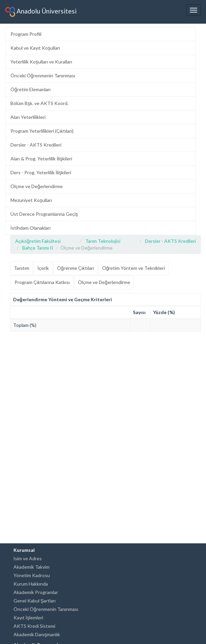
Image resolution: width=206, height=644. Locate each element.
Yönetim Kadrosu (32, 575)
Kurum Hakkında (31, 584)
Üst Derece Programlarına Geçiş (44, 214)
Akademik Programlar (36, 592)
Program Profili (26, 34)
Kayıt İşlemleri (28, 617)
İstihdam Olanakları (31, 228)
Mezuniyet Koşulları (31, 200)
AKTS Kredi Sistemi (34, 626)
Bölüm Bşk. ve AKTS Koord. (39, 103)
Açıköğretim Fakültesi (38, 241)
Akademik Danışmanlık (37, 634)
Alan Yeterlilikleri (28, 117)
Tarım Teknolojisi (103, 241)
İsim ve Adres (28, 558)
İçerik (43, 268)
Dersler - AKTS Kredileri (36, 145)
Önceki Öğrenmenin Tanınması (43, 75)
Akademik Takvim (32, 567)
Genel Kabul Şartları (35, 601)
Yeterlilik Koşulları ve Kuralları (41, 62)
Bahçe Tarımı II (38, 248)
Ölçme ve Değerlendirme (37, 186)
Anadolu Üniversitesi (41, 12)
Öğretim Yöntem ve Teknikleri (134, 268)
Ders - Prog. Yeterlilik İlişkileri (41, 172)
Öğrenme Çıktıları (76, 268)
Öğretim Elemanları (31, 89)
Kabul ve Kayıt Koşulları (35, 48)
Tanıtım (22, 268)
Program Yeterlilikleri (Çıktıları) (42, 131)
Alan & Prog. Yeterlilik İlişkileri (41, 159)
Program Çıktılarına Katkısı (42, 282)
